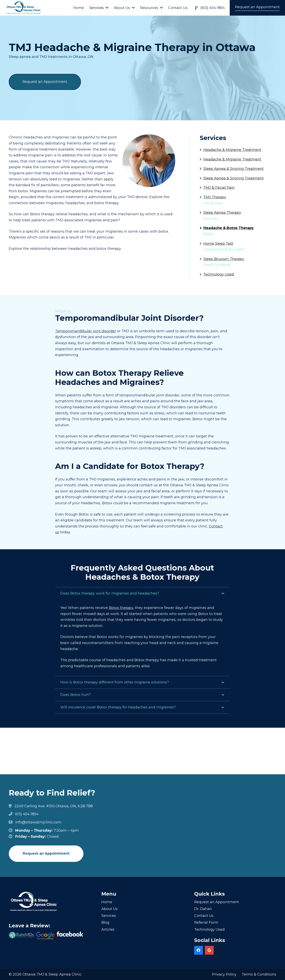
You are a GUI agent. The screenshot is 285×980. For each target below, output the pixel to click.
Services (109, 916)
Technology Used (219, 274)
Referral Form (206, 922)
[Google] (209, 950)
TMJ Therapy (215, 197)
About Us (109, 909)
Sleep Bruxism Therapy (224, 259)
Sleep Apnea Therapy (222, 213)
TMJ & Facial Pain (219, 188)
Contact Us (204, 916)
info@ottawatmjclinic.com (38, 822)
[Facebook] (199, 950)
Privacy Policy (224, 974)
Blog (105, 922)
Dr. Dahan (203, 909)
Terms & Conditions (259, 974)
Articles (108, 929)
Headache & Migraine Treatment (232, 150)
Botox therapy (121, 608)
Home (107, 902)
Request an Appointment (217, 902)
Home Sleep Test (218, 244)
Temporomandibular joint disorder (86, 331)
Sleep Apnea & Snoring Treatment (234, 169)
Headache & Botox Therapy (229, 228)
